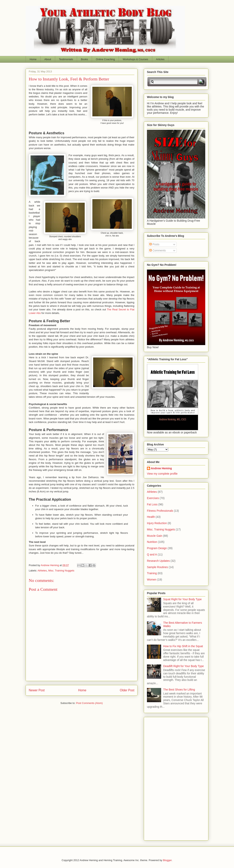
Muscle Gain (155, 536)
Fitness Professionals (160, 511)
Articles (160, 59)
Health (151, 517)
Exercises (153, 498)
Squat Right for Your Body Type (182, 599)
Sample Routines (157, 567)
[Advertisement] (163, 778)
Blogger (167, 860)
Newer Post (37, 690)
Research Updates (158, 561)
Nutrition (152, 542)
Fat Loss (152, 504)
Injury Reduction (157, 523)
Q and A (152, 554)
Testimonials (66, 59)
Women (152, 580)
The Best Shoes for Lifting (179, 690)
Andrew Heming (161, 468)
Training (152, 573)
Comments (158, 250)
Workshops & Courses (135, 59)
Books (84, 59)
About (48, 59)
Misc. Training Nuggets (61, 571)
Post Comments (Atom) (89, 703)
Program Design (157, 548)
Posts (154, 244)
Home (33, 59)
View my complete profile (162, 474)
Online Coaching (105, 59)
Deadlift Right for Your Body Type (184, 666)
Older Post (127, 690)
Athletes (42, 571)
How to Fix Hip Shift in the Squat (183, 646)
